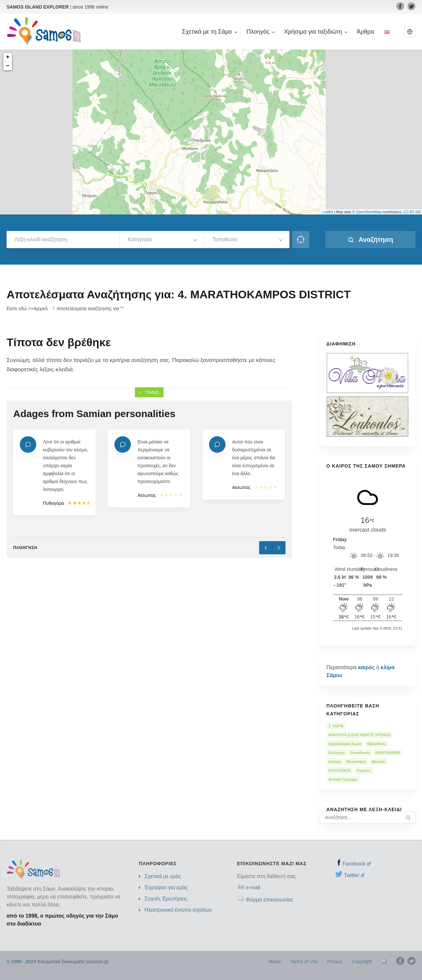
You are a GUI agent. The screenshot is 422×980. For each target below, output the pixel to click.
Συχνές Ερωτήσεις (166, 899)
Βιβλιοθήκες (377, 744)
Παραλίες (364, 770)
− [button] (8, 66)
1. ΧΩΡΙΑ (336, 726)
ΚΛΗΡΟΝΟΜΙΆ (388, 753)
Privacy (335, 962)
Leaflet (328, 212)
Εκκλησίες (336, 753)
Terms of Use (304, 962)
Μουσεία (378, 762)
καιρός (366, 667)
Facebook (357, 864)
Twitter (354, 875)
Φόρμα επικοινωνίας (270, 900)
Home (275, 962)
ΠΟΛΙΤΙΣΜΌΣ (340, 770)
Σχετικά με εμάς (163, 876)
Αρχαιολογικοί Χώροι (345, 744)
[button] (410, 32)
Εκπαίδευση (360, 753)
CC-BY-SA (412, 212)
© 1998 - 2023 (21, 962)
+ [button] (8, 57)
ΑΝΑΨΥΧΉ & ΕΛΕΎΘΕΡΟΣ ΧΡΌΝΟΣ (359, 735)
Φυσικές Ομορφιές (343, 779)
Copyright (362, 962)
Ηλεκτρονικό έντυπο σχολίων (178, 910)
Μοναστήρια (356, 762)
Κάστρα (334, 762)
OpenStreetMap (369, 212)
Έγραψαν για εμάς (166, 887)
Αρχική (41, 309)
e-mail (253, 887)
